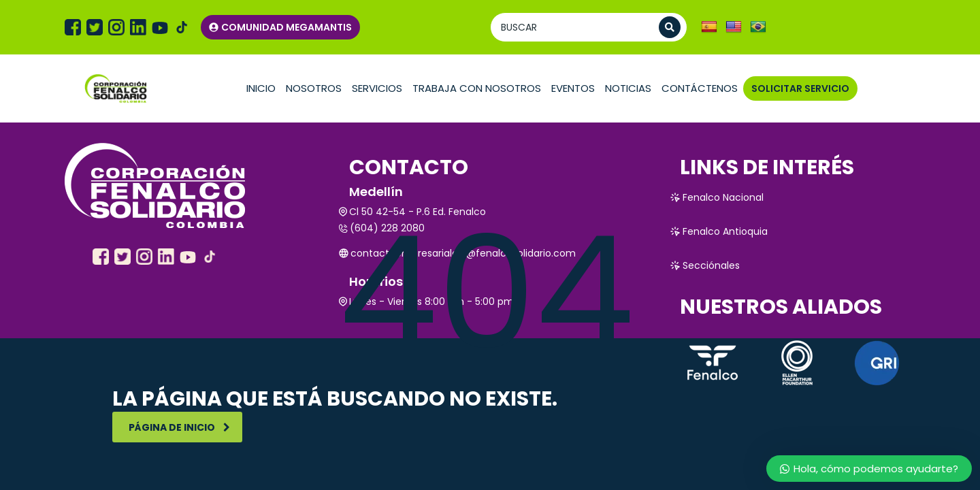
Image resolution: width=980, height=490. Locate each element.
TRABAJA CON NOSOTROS (477, 88)
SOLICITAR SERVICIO (800, 88)
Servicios (377, 88)
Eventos (573, 88)
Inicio (261, 88)
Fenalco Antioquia (719, 231)
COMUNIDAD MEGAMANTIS (280, 27)
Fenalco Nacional (717, 197)
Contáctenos (700, 88)
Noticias (628, 88)
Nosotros (314, 88)
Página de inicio (179, 427)
